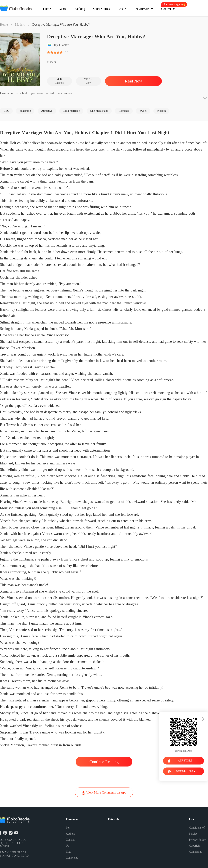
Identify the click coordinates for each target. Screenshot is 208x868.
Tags (68, 852)
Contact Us (70, 843)
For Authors (70, 831)
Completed (72, 858)
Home (4, 25)
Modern (20, 25)
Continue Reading (104, 762)
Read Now (133, 81)
